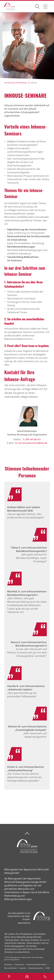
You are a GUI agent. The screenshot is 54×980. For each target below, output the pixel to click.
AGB (48, 968)
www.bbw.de (24, 923)
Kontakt (23, 968)
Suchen (37, 6)
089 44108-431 (33, 439)
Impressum (20, 964)
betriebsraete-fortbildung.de (16, 83)
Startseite (8, 964)
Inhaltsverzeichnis (36, 968)
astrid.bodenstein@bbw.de (33, 443)
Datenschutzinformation (37, 964)
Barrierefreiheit (11, 968)
